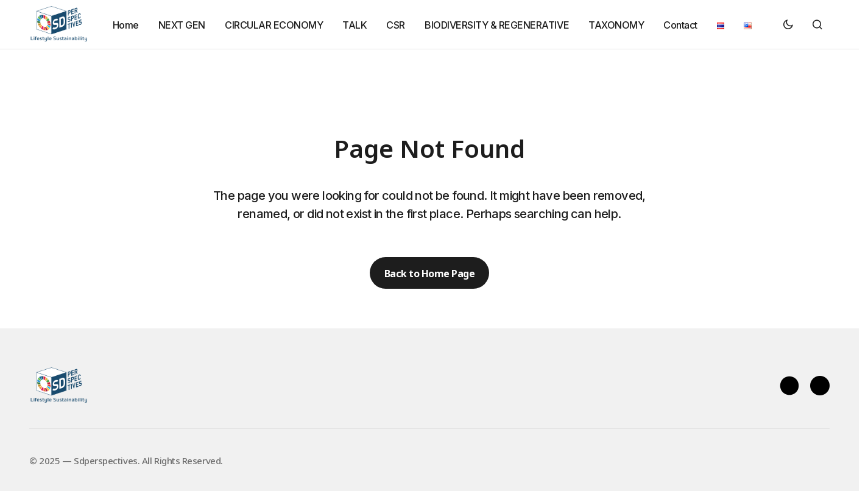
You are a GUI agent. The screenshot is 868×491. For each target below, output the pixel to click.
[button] (788, 24)
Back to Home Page (430, 273)
